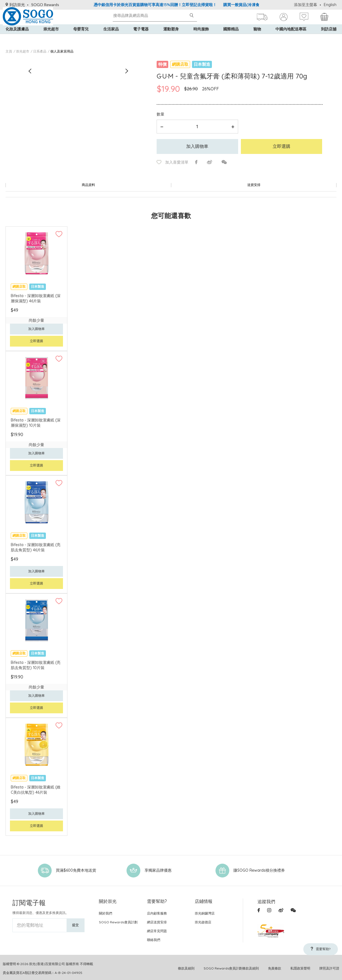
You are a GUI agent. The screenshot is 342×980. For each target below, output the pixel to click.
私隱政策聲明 (300, 966)
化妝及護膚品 (17, 39)
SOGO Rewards (45, 5)
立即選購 (282, 146)
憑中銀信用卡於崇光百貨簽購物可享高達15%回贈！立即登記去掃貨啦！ (155, 5)
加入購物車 (197, 146)
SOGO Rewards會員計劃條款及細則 (231, 966)
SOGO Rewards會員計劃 (118, 920)
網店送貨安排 (157, 920)
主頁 (9, 51)
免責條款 (275, 966)
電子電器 (141, 39)
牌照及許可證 (329, 966)
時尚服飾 (201, 39)
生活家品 (111, 39)
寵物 (257, 39)
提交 (75, 923)
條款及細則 (186, 966)
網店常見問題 (157, 929)
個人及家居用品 (62, 51)
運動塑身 (171, 39)
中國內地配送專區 (291, 39)
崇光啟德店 (203, 920)
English (330, 5)
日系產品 (40, 51)
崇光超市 (51, 39)
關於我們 (106, 911)
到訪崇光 (15, 5)
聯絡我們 (154, 938)
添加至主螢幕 (306, 5)
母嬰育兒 (81, 39)
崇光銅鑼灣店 (205, 911)
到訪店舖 (329, 39)
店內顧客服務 (157, 911)
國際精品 (231, 39)
